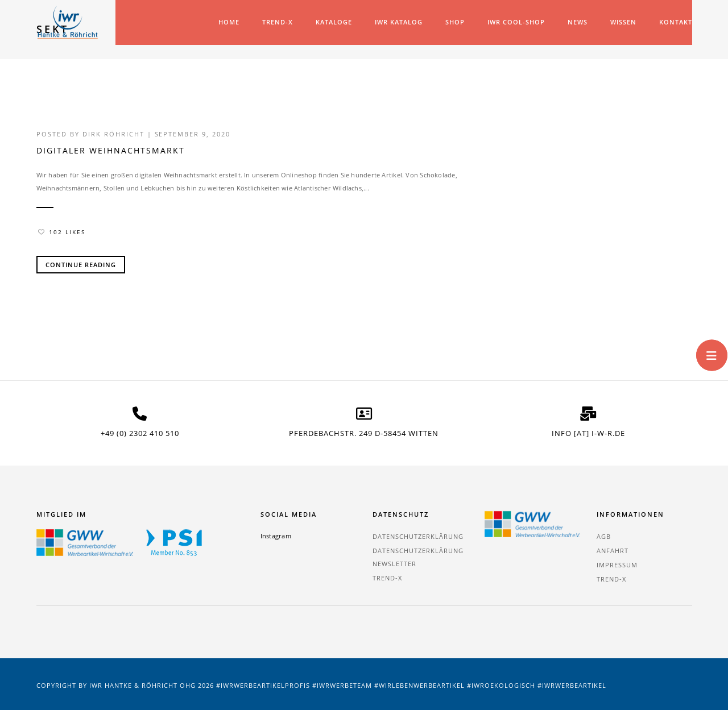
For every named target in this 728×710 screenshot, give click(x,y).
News (578, 22)
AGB (604, 535)
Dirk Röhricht (113, 134)
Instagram (276, 535)
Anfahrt (613, 549)
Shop (455, 22)
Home (229, 22)
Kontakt (676, 22)
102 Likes (62, 231)
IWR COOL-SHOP (516, 22)
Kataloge (334, 22)
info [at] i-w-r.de (588, 433)
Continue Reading (81, 264)
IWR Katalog (399, 22)
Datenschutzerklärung (418, 535)
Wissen (623, 22)
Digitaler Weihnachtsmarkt (111, 150)
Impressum (617, 564)
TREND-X (278, 22)
